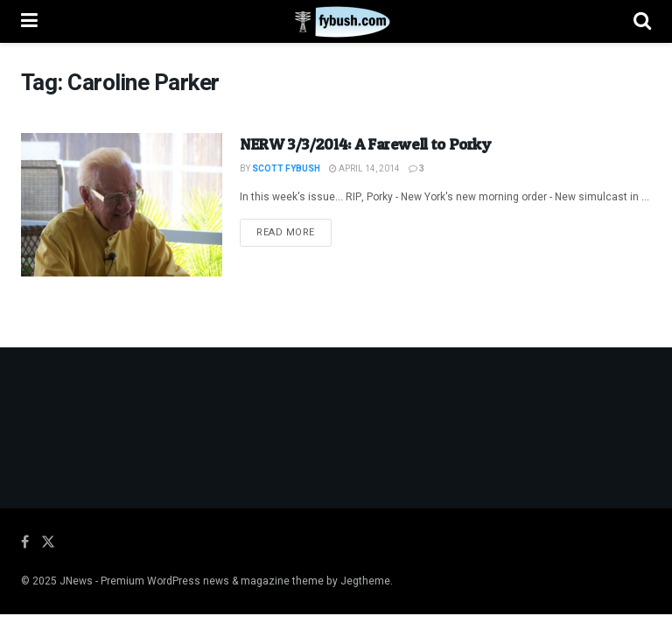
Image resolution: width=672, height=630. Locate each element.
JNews (76, 581)
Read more (294, 232)
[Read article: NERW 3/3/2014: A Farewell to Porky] (122, 205)
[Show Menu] (29, 21)
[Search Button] (642, 21)
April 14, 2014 (364, 169)
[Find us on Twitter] (48, 542)
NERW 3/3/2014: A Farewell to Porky (365, 144)
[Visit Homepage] (336, 22)
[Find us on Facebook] (25, 542)
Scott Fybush (286, 169)
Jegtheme (365, 581)
